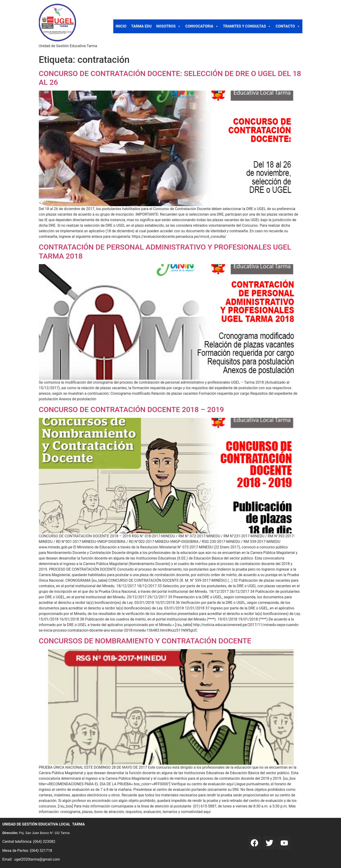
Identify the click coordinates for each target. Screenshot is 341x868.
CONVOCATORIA (202, 26)
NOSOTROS (169, 26)
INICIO (121, 26)
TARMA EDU (141, 26)
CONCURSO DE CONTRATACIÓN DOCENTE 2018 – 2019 (131, 410)
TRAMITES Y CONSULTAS (247, 26)
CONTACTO (288, 26)
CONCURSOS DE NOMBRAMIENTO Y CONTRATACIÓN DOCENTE (145, 641)
